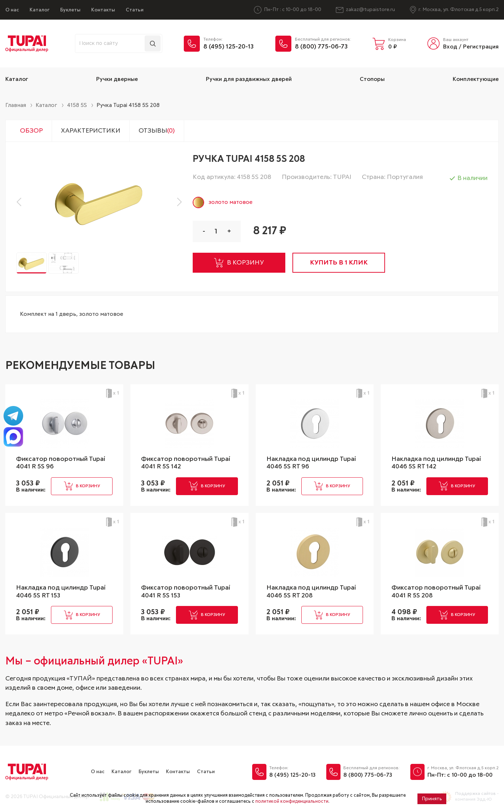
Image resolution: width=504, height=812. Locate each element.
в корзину (239, 263)
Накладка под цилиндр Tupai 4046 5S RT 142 (436, 463)
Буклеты (70, 10)
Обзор (31, 131)
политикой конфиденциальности (292, 801)
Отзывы (157, 131)
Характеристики (91, 131)
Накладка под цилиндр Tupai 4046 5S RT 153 (61, 592)
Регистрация (481, 47)
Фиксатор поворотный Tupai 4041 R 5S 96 (61, 463)
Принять (432, 799)
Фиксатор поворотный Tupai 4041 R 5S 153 (186, 592)
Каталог (40, 10)
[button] (21, 202)
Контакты (103, 10)
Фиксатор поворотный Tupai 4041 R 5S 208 (436, 592)
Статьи (135, 10)
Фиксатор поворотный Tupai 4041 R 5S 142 (186, 463)
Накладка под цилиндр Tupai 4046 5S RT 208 (311, 592)
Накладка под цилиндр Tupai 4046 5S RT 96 (311, 463)
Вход (450, 47)
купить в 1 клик (339, 263)
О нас (12, 10)
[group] (99, 202)
